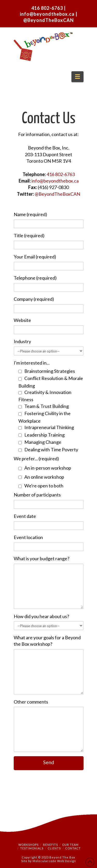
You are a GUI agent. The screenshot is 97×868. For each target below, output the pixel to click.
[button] (77, 77)
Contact (73, 848)
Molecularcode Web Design (54, 861)
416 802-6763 (47, 8)
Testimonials (32, 848)
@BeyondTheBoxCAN (48, 20)
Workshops (28, 845)
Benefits (50, 845)
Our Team (70, 845)
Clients (54, 848)
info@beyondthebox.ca (48, 14)
